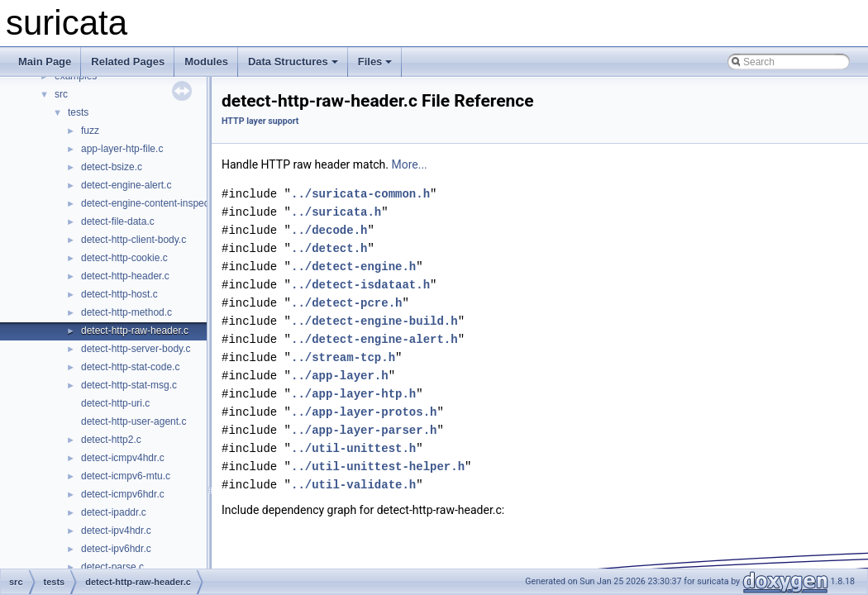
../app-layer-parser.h (364, 430)
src (61, 94)
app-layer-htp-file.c (122, 149)
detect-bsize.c (112, 167)
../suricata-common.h (360, 194)
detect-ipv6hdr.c (116, 549)
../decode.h (329, 230)
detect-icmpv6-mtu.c (126, 476)
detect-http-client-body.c (134, 240)
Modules (206, 62)
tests (78, 112)
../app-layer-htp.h (353, 394)
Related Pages (128, 62)
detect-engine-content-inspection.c (157, 203)
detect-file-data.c (118, 221)
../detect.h (329, 248)
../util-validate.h (353, 485)
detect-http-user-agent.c (134, 421)
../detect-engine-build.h (374, 321)
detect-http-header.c (125, 276)
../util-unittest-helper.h (378, 466)
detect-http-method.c (126, 312)
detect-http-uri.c (115, 403)
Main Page (45, 62)
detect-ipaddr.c (114, 512)
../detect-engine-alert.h (374, 339)
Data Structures (293, 62)
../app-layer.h (340, 376)
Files (375, 62)
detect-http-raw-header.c (135, 331)
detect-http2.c (111, 440)
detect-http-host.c (119, 294)
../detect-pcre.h (346, 303)
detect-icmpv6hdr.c (123, 494)
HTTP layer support (260, 121)
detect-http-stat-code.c (130, 367)
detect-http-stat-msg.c (129, 385)
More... (409, 164)
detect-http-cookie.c (124, 258)
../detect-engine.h (353, 267)
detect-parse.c (112, 567)
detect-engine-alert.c (126, 185)
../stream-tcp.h (343, 357)
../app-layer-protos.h (364, 412)
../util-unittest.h (353, 448)
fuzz (90, 131)
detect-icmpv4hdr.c (123, 458)
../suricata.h (336, 212)
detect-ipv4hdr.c (116, 531)
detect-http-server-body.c (136, 349)
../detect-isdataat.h (360, 285)
